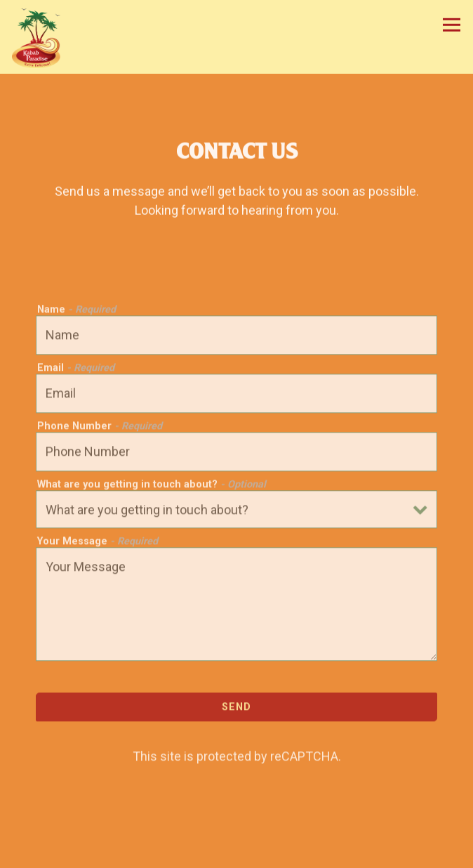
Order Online (236, 853)
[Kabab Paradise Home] (42, 37)
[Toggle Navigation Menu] (452, 25)
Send (236, 708)
